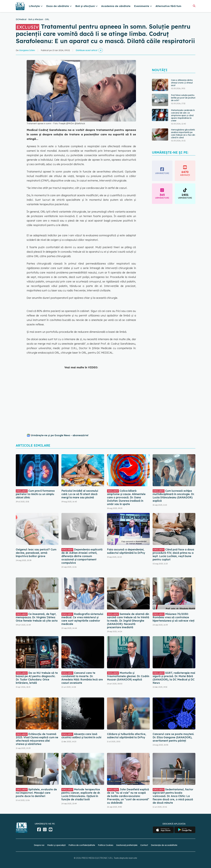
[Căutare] (194, 6)
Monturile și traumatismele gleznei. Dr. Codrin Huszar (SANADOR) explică (128, 676)
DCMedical (21, 19)
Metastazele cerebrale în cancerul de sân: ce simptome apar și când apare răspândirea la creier (183, 115)
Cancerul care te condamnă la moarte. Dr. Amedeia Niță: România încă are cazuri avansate (82, 678)
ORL (47, 19)
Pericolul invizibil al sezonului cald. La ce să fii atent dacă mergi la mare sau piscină (80, 494)
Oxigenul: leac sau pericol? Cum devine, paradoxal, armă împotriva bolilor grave (36, 553)
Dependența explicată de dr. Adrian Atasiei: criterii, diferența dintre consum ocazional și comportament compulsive (82, 556)
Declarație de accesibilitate (164, 845)
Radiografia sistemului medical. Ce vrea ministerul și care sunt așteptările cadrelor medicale (82, 619)
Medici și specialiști (56, 845)
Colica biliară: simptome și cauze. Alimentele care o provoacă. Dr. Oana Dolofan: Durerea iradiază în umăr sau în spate (126, 497)
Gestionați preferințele (127, 845)
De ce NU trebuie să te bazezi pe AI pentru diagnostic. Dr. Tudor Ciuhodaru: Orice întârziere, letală (37, 678)
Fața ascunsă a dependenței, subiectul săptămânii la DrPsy (126, 551)
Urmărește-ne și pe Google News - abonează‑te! (60, 435)
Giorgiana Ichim (27, 50)
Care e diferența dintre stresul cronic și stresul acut (182, 83)
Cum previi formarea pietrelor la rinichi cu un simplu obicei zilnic (35, 494)
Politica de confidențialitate (82, 845)
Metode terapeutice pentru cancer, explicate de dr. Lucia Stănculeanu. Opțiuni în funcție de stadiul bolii (81, 794)
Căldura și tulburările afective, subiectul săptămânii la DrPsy (127, 736)
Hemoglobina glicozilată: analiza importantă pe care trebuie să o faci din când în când (183, 134)
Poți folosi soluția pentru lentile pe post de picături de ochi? (183, 98)
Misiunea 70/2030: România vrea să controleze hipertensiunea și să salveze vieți (173, 617)
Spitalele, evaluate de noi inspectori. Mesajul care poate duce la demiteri (36, 793)
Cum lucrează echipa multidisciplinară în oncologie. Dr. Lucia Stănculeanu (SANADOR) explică (173, 496)
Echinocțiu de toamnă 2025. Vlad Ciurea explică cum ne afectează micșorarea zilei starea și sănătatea (37, 739)
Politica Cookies (106, 845)
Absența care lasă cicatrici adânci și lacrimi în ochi (81, 736)
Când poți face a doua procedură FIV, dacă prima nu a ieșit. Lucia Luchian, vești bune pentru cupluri (173, 554)
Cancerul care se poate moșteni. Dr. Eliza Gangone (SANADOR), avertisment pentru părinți (173, 737)
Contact (144, 845)
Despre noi (39, 845)
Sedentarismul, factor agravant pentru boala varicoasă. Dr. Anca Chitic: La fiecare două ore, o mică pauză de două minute (173, 796)
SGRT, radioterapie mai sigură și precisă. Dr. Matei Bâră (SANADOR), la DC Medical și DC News (174, 678)
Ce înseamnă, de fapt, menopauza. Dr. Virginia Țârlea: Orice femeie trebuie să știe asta (37, 617)
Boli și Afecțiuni (36, 19)
